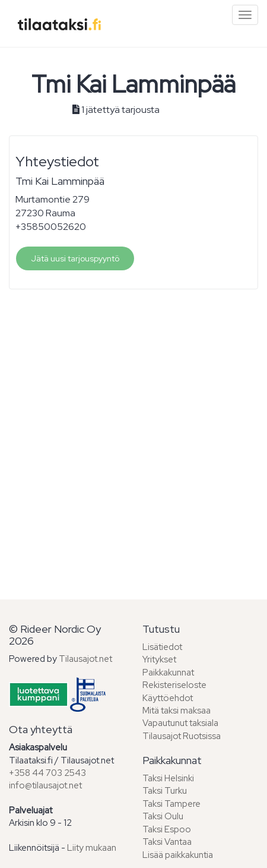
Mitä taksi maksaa (177, 711)
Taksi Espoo (167, 829)
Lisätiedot (162, 647)
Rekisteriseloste (174, 685)
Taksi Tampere (171, 804)
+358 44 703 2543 (47, 773)
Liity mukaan (92, 848)
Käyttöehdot (168, 698)
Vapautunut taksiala (180, 723)
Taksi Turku (165, 791)
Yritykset (159, 659)
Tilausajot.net (85, 659)
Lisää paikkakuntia (178, 855)
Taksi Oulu (163, 816)
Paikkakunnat (168, 673)
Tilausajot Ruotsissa (182, 736)
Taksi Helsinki (168, 778)
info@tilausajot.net (45, 785)
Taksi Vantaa (167, 842)
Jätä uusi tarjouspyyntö (75, 258)
